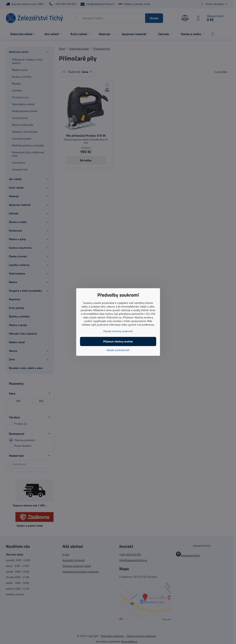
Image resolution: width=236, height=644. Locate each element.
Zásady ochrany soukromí (118, 331)
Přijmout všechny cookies (118, 341)
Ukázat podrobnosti (118, 350)
